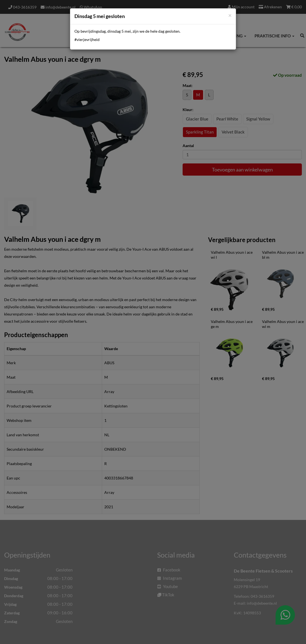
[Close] (230, 15)
